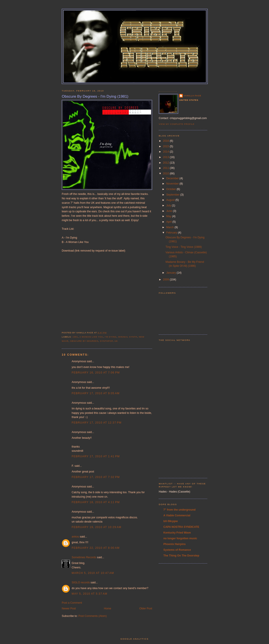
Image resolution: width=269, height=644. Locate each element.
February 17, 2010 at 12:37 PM (97, 423)
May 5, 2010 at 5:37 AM (90, 594)
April (169, 222)
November (173, 184)
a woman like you (91, 337)
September (173, 195)
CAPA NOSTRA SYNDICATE (181, 527)
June (170, 211)
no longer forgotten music (180, 538)
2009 (166, 280)
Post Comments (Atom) (92, 616)
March (170, 227)
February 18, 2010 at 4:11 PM (96, 502)
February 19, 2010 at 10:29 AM (96, 527)
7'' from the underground (179, 510)
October (171, 189)
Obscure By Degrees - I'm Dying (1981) (95, 96)
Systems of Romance (177, 550)
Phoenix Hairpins (175, 544)
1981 (75, 337)
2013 (166, 157)
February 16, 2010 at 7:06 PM (96, 373)
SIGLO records (81, 582)
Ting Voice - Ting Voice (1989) (184, 247)
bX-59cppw (171, 521)
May (169, 216)
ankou (75, 537)
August (171, 200)
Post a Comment (72, 603)
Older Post (146, 609)
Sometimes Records (84, 557)
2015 (166, 146)
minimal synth (128, 337)
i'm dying (111, 337)
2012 (166, 163)
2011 (166, 168)
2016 (166, 141)
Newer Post (69, 609)
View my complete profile (177, 124)
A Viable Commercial (177, 515)
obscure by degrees (84, 341)
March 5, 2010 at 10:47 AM (93, 573)
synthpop (106, 341)
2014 (166, 152)
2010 (166, 174)
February (172, 233)
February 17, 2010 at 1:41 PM (96, 456)
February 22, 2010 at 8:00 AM (96, 548)
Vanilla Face (192, 96)
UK (116, 341)
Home (107, 609)
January (171, 273)
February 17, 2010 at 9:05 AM (96, 393)
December (173, 178)
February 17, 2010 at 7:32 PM (96, 477)
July (169, 205)
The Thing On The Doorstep (181, 556)
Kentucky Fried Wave (177, 533)
